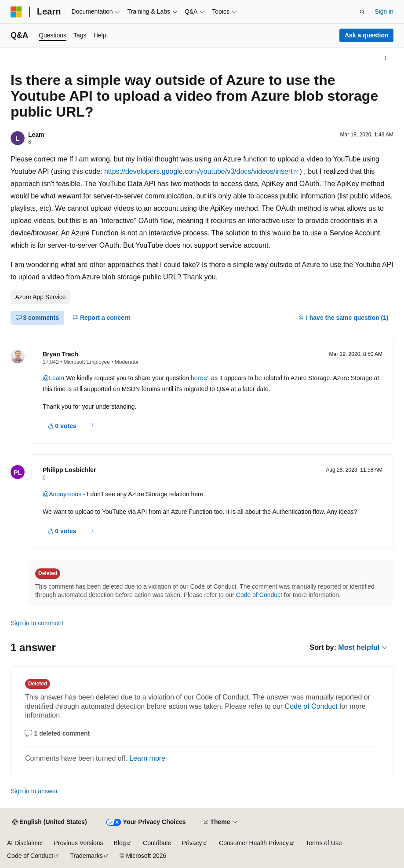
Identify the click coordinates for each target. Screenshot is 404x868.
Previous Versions (78, 843)
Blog (120, 843)
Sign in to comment (37, 623)
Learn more (147, 758)
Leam (36, 135)
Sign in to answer (34, 791)
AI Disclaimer (25, 843)
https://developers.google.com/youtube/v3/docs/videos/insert (198, 171)
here (197, 378)
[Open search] (362, 12)
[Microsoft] (16, 12)
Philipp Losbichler (69, 470)
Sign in (384, 11)
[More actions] (386, 58)
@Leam (54, 378)
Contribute (157, 843)
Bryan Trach (60, 354)
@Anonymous (63, 494)
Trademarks (87, 856)
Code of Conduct (259, 595)
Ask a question (367, 35)
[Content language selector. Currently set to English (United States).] (49, 822)
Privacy (192, 843)
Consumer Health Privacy (254, 843)
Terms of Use (324, 843)
